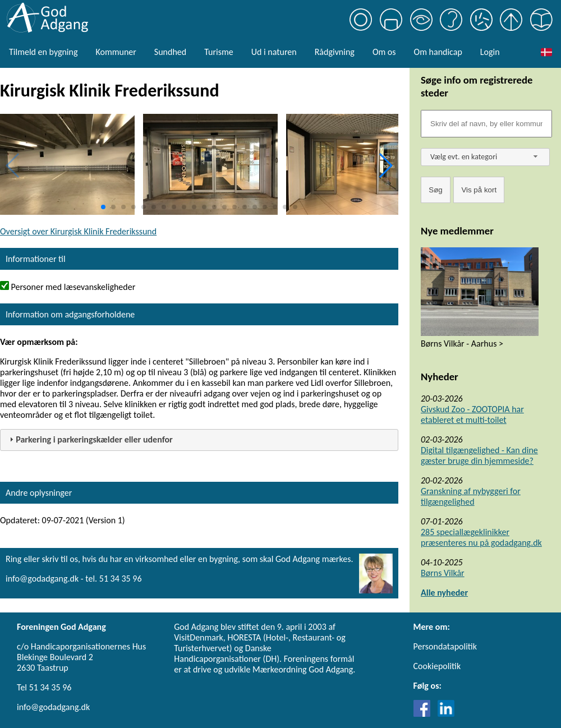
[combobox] (485, 157)
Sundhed (170, 52)
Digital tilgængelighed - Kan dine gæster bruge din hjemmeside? (479, 455)
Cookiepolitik (437, 666)
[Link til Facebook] (425, 714)
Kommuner (116, 52)
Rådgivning (335, 52)
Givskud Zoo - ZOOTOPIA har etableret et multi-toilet (472, 414)
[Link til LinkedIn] (446, 714)
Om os (384, 52)
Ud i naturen (274, 52)
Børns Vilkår (443, 573)
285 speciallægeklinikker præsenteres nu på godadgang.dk (481, 537)
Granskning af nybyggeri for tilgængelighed (471, 496)
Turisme (219, 52)
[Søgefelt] (486, 124)
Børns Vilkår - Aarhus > (462, 344)
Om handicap (438, 52)
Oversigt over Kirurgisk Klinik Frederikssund (78, 231)
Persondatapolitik (445, 646)
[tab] (199, 440)
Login (490, 52)
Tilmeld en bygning (43, 52)
